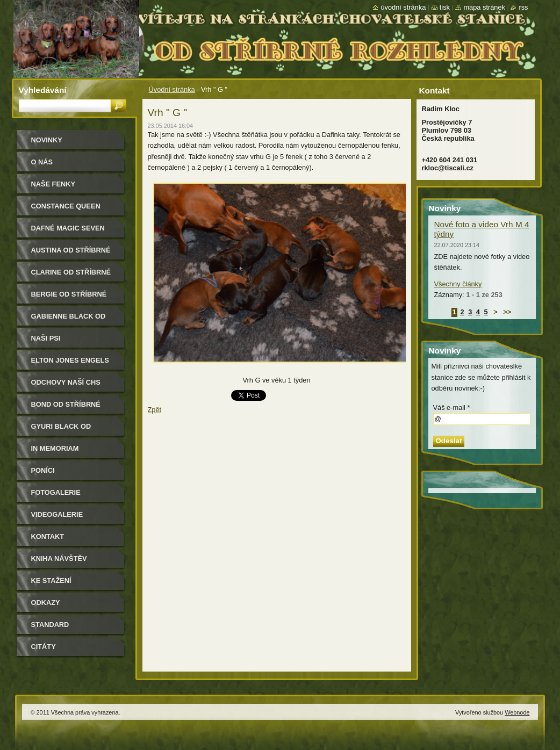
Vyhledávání (43, 90)
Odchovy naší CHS (66, 382)
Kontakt (48, 536)
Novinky (47, 140)
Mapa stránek (484, 7)
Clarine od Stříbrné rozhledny (71, 276)
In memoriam (55, 448)
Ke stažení (51, 580)
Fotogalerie (56, 492)
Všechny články (458, 284)
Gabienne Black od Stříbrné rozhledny (71, 320)
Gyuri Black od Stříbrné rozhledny (71, 430)
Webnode (517, 712)
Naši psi (46, 338)
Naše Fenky (53, 184)
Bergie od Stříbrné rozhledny (69, 298)
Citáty (44, 647)
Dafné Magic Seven (68, 228)
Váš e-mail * (452, 408)
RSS (523, 7)
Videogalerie (57, 514)
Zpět (155, 410)
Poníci (43, 470)
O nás (42, 162)
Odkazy (46, 603)
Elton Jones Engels (70, 360)
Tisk (445, 7)
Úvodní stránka (172, 89)
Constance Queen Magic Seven (66, 210)
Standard (50, 625)
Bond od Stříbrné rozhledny (66, 408)
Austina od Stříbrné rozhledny (71, 254)
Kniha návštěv (59, 558)
